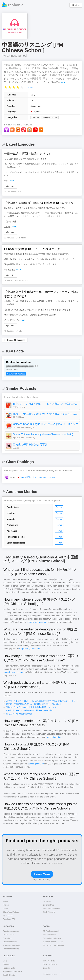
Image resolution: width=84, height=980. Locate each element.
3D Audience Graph (51, 931)
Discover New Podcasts (53, 942)
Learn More (42, 874)
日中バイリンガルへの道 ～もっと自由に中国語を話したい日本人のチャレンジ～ (46, 404)
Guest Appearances (11, 931)
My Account (8, 916)
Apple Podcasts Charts (12, 971)
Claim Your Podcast (11, 912)
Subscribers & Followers (53, 938)
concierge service (36, 764)
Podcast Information (51, 909)
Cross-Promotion (10, 942)
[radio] (6, 87)
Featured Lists (9, 968)
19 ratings (28, 87)
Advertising (7, 938)
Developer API (9, 919)
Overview (47, 901)
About (5, 909)
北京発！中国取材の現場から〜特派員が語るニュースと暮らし (46, 414)
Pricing (6, 905)
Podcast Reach (49, 935)
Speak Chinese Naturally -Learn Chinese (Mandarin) (43, 434)
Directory (7, 964)
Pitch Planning (49, 912)
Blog (5, 961)
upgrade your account (37, 622)
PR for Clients (9, 935)
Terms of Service (50, 964)
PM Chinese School (14, 56)
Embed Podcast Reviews (54, 945)
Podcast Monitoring (11, 949)
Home (5, 901)
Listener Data (49, 905)
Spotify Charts (9, 975)
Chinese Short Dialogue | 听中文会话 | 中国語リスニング (46, 424)
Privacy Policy (49, 961)
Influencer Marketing (11, 945)
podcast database (55, 737)
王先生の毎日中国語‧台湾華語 (30, 444)
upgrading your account (30, 649)
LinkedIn (47, 968)
